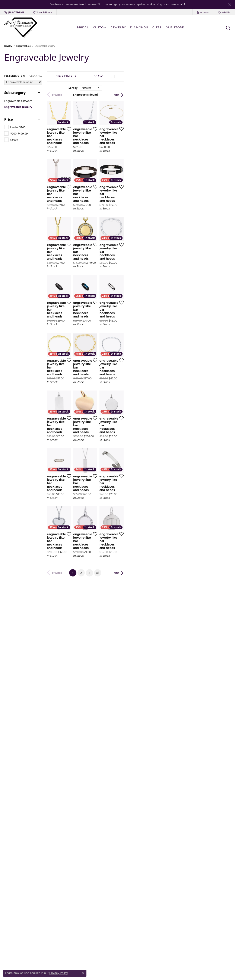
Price (9, 119)
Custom (100, 28)
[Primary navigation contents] (131, 28)
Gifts (157, 28)
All (151, 777)
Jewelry (118, 28)
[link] (14, 12)
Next (224, 95)
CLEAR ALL (36, 76)
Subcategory (15, 93)
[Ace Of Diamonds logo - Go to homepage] (21, 28)
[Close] (230, 5)
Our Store (175, 28)
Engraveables (24, 46)
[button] (203, 12)
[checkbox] (15, 127)
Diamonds (139, 28)
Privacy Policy (58, 973)
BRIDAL (83, 28)
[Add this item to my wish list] (103, 164)
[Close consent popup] (83, 973)
